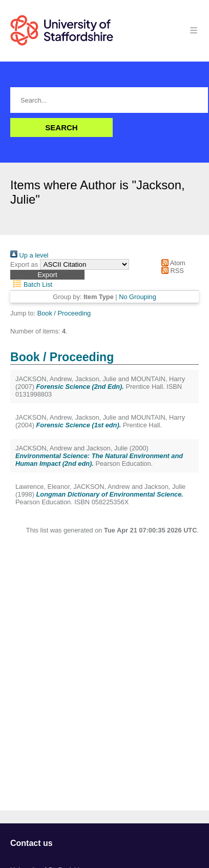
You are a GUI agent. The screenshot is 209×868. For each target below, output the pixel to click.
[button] (47, 275)
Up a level (29, 255)
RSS (171, 271)
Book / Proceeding (64, 313)
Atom (172, 263)
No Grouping (138, 297)
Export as (24, 264)
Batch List (31, 284)
